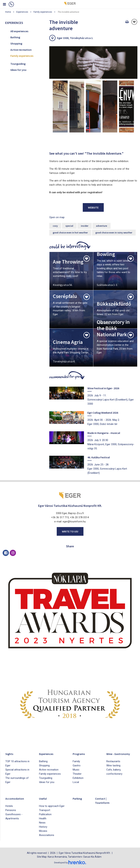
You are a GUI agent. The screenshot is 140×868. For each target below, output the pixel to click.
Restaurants (113, 761)
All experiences (19, 31)
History (43, 827)
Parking (78, 798)
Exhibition (78, 778)
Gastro (77, 765)
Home (8, 12)
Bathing (15, 37)
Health (43, 818)
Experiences (22, 12)
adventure (101, 226)
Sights (10, 754)
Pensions (11, 810)
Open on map (57, 217)
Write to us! (70, 531)
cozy (55, 226)
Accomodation (16, 798)
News (42, 823)
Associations (47, 835)
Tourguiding (18, 64)
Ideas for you (18, 70)
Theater (77, 774)
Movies (43, 831)
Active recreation (21, 50)
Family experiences (43, 12)
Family (76, 761)
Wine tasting (113, 765)
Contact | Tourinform (104, 800)
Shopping (16, 43)
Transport (45, 810)
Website (93, 207)
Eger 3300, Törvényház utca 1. (75, 38)
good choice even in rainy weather (114, 233)
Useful (44, 798)
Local (76, 782)
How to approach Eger (52, 806)
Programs (80, 754)
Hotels (9, 806)
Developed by (70, 862)
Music (76, 770)
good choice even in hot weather (70, 233)
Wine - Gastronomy (121, 754)
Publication (45, 814)
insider (85, 226)
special (69, 226)
